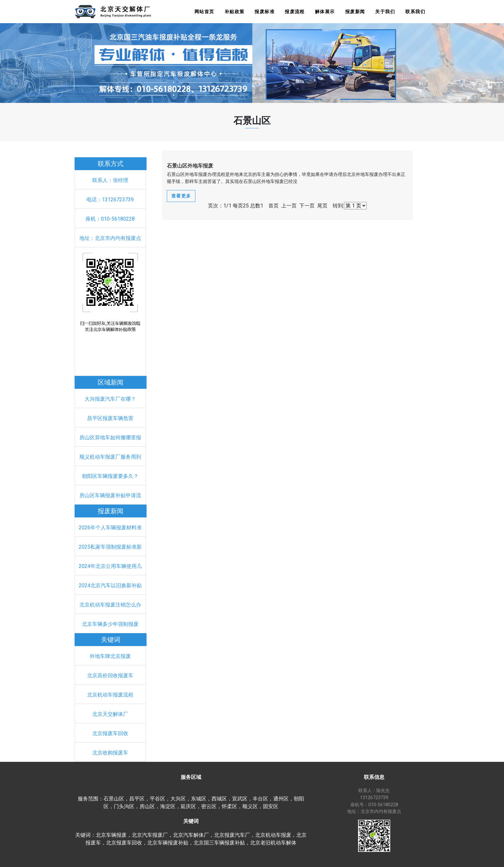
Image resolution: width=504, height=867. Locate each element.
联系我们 (415, 12)
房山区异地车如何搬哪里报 (110, 438)
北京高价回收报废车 (110, 675)
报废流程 (295, 12)
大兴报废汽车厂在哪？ (110, 399)
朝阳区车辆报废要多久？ (110, 476)
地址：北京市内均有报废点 (110, 238)
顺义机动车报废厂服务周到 (110, 457)
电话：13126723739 (110, 200)
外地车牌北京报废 (110, 656)
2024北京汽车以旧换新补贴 (110, 585)
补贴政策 (235, 12)
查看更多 (181, 196)
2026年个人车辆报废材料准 (110, 528)
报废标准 (265, 12)
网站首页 (204, 12)
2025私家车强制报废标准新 (110, 547)
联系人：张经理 (110, 180)
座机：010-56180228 (110, 219)
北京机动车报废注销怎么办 (110, 605)
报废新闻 (355, 12)
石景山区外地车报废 (190, 166)
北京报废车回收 (110, 733)
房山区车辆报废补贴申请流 (110, 495)
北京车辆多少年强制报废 (110, 624)
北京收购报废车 (110, 753)
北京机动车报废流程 (110, 695)
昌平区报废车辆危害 (110, 418)
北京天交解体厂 (110, 714)
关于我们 (385, 12)
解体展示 (325, 12)
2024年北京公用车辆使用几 (110, 566)
